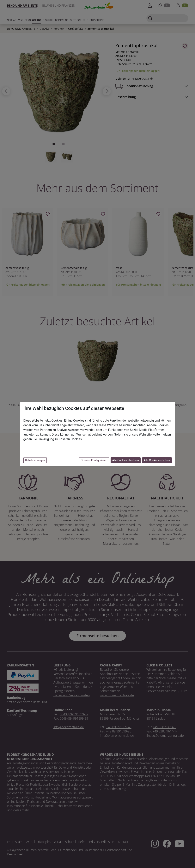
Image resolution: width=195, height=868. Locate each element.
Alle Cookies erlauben (157, 460)
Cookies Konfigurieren (94, 460)
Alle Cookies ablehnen (126, 460)
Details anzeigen (35, 460)
